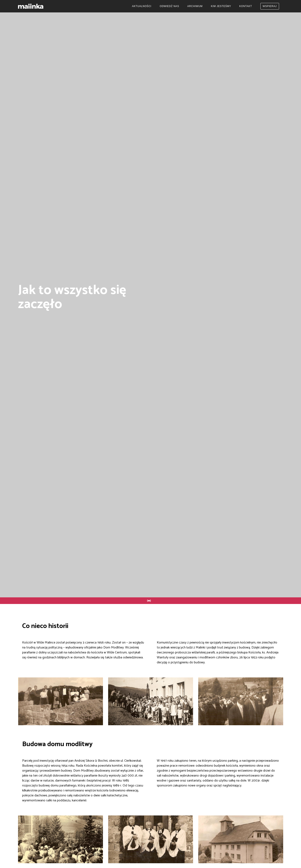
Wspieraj (270, 6)
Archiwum (195, 6)
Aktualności (142, 6)
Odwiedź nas (169, 6)
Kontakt (246, 6)
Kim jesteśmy (221, 6)
